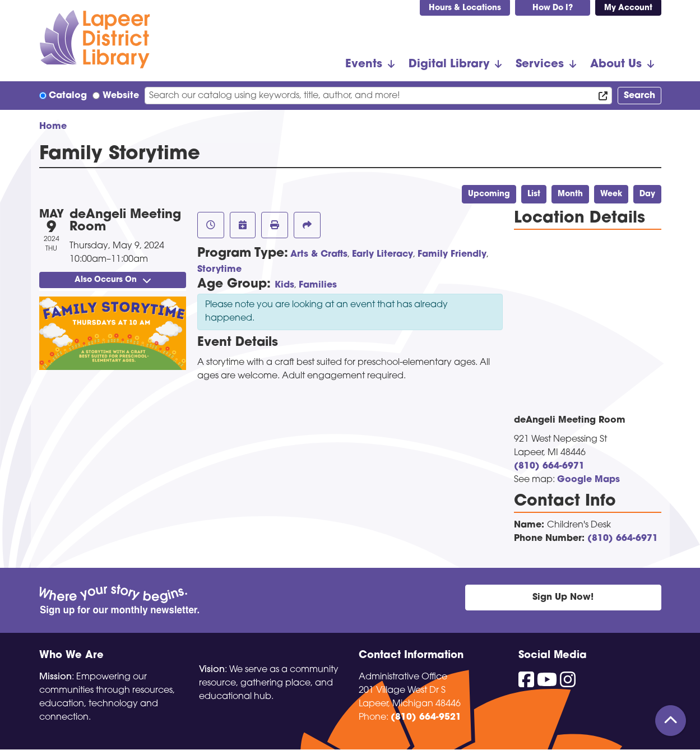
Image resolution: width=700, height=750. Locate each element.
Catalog (68, 96)
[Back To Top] (671, 721)
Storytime (219, 270)
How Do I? (553, 8)
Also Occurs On (113, 280)
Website (121, 96)
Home (53, 127)
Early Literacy (383, 254)
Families (318, 285)
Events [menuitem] (364, 64)
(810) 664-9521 (426, 717)
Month (570, 194)
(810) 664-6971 (549, 466)
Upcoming (489, 194)
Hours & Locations (465, 8)
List (534, 194)
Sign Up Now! (563, 598)
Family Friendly (452, 254)
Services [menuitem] (540, 64)
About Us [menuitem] (616, 64)
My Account (628, 8)
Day (647, 194)
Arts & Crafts (319, 254)
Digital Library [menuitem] (449, 64)
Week (611, 194)
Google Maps (588, 480)
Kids (284, 285)
